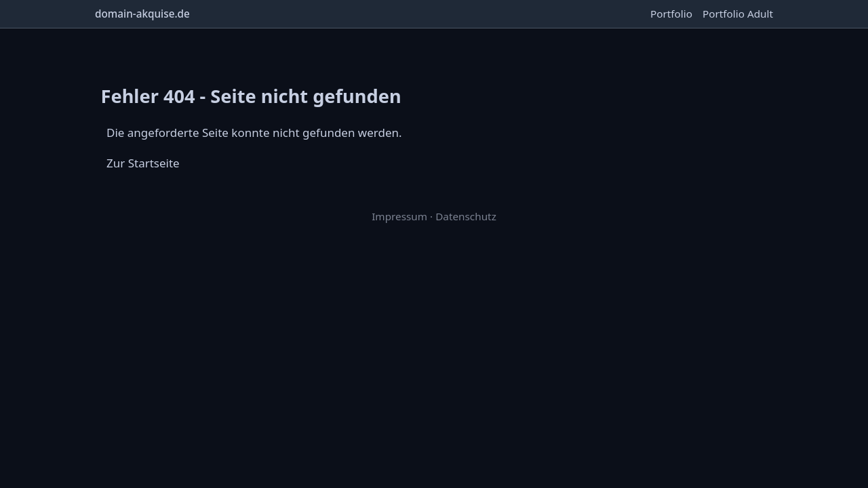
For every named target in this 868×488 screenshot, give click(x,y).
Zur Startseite (143, 163)
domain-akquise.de (142, 14)
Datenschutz (466, 216)
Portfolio (671, 14)
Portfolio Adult (738, 14)
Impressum (399, 216)
